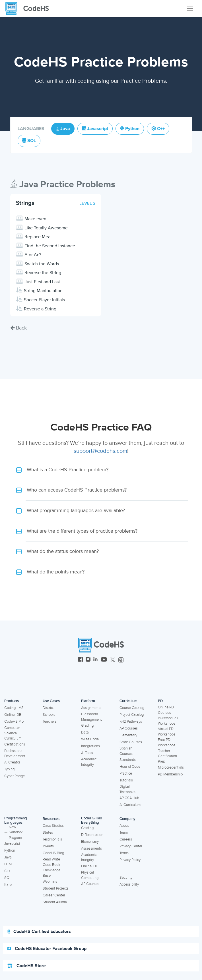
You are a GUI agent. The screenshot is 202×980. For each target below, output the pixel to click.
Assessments (91, 848)
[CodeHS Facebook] (81, 660)
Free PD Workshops (167, 742)
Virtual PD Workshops (167, 732)
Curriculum (128, 701)
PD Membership (170, 774)
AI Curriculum (130, 805)
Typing (9, 769)
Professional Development (15, 754)
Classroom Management (91, 717)
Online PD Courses (166, 710)
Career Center (54, 895)
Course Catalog (132, 708)
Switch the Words (42, 264)
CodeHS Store (27, 966)
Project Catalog (132, 715)
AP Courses (129, 728)
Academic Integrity (89, 762)
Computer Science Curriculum (13, 733)
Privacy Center (131, 846)
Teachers (50, 722)
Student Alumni (55, 902)
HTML (9, 864)
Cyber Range (15, 776)
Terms (124, 853)
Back (18, 328)
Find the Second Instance (50, 246)
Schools (49, 715)
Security (126, 878)
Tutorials (126, 780)
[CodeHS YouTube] (104, 660)
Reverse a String (40, 309)
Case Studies (53, 826)
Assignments (91, 708)
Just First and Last (42, 282)
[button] (101, 470)
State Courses (131, 742)
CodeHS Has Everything (91, 820)
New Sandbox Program (13, 832)
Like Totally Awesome (46, 228)
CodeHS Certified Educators (39, 931)
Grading (87, 726)
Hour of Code (130, 767)
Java (8, 857)
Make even (35, 219)
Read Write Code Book (51, 862)
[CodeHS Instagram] (88, 660)
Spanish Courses (126, 751)
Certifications (15, 744)
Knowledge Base (51, 873)
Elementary (128, 735)
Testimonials (52, 839)
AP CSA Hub (129, 798)
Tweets (48, 846)
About (124, 826)
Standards (128, 760)
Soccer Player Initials (44, 300)
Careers (126, 839)
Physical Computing (90, 875)
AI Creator (12, 762)
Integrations (90, 746)
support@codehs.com (100, 451)
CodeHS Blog (53, 853)
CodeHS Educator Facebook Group (47, 949)
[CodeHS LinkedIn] (95, 660)
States (48, 833)
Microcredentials (171, 767)
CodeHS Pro (14, 722)
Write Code (90, 739)
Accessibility (129, 884)
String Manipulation (43, 291)
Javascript (12, 844)
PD (160, 701)
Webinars (50, 882)
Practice (126, 773)
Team (124, 833)
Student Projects (56, 888)
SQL (8, 878)
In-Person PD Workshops (168, 721)
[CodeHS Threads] (121, 660)
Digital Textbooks (127, 789)
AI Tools (87, 753)
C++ (7, 871)
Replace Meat (38, 237)
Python (10, 850)
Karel (8, 885)
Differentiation (92, 835)
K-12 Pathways (131, 722)
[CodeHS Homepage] (29, 9)
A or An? (33, 255)
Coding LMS (14, 708)
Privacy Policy (130, 860)
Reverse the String (43, 273)
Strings (25, 203)
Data (85, 732)
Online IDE (13, 715)
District (48, 708)
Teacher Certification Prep (167, 756)
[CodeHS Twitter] (113, 660)
